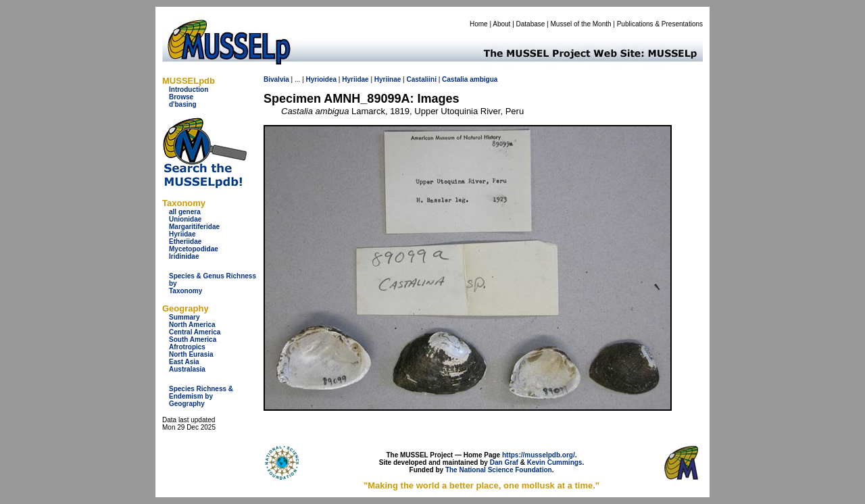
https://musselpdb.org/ (539, 455)
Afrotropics (187, 347)
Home (479, 24)
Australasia (187, 369)
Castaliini (421, 79)
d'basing (183, 104)
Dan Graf (504, 462)
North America (192, 325)
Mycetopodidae (194, 249)
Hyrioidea (321, 79)
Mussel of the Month (581, 24)
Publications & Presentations (660, 24)
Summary (184, 317)
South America (193, 339)
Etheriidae (185, 242)
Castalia (455, 79)
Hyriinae (388, 79)
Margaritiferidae (194, 227)
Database (531, 24)
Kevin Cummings (555, 462)
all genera (185, 212)
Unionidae (185, 219)
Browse (181, 97)
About (501, 24)
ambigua (484, 79)
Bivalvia (276, 79)
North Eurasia (191, 354)
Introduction (189, 90)
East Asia (184, 362)
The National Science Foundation (499, 470)
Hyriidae (182, 234)
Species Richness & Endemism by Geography (201, 396)
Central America (195, 332)
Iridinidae (184, 256)
